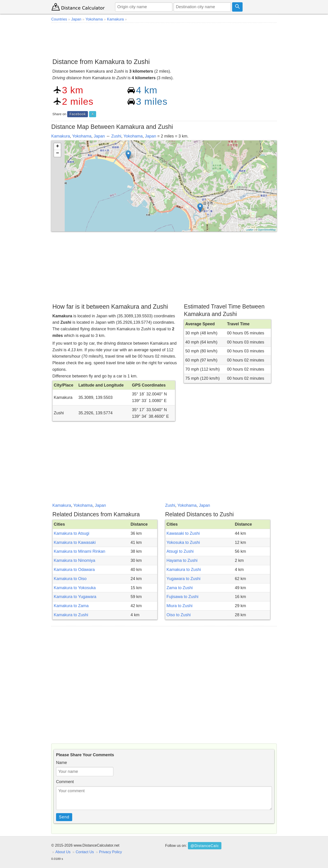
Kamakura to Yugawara (75, 597)
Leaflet (250, 230)
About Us (63, 852)
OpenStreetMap (267, 230)
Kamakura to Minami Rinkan (79, 551)
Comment (65, 782)
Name (61, 763)
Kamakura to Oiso (70, 579)
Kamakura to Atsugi (72, 533)
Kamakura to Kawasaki (75, 542)
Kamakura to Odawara (74, 570)
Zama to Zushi (180, 588)
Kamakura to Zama (71, 606)
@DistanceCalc (205, 846)
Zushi (116, 136)
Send (64, 817)
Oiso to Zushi (179, 615)
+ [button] (58, 147)
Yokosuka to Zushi (183, 542)
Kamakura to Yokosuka (75, 588)
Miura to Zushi (179, 606)
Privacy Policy (111, 852)
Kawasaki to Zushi (183, 533)
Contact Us (85, 852)
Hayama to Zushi (182, 560)
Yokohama (82, 136)
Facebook (78, 114)
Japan (99, 136)
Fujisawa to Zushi (182, 597)
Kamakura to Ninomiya (74, 560)
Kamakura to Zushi (71, 615)
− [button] (58, 153)
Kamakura (61, 136)
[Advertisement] (164, 39)
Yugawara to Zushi (183, 579)
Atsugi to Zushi (180, 551)
